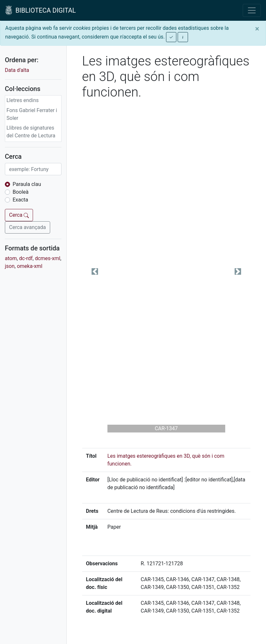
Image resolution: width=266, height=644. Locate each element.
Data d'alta (17, 70)
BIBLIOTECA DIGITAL (40, 10)
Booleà (21, 192)
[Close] (257, 29)
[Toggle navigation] (252, 10)
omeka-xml (30, 266)
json (10, 266)
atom (11, 258)
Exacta (20, 200)
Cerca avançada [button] (28, 227)
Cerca (19, 215)
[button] (95, 271)
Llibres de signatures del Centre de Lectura (31, 132)
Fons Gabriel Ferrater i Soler (32, 114)
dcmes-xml (48, 258)
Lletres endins (23, 100)
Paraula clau (27, 184)
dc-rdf (26, 258)
